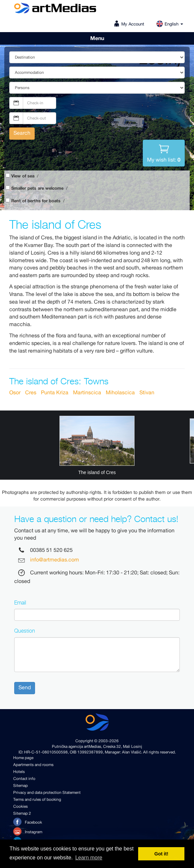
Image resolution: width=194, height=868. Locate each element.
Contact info (24, 779)
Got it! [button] (161, 854)
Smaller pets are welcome (37, 189)
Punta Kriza (55, 393)
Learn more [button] (89, 858)
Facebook (28, 822)
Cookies (20, 807)
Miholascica (120, 393)
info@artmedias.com (55, 560)
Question (25, 631)
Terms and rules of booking (37, 800)
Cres (31, 393)
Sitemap (20, 786)
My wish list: (164, 153)
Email (20, 603)
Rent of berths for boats (36, 201)
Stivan (147, 393)
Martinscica (87, 393)
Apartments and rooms (33, 765)
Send (25, 688)
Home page (23, 758)
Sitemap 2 (22, 814)
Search (22, 133)
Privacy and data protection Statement (47, 793)
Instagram (28, 831)
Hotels (19, 772)
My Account (133, 24)
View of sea (23, 176)
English (170, 24)
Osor (15, 393)
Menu (97, 38)
